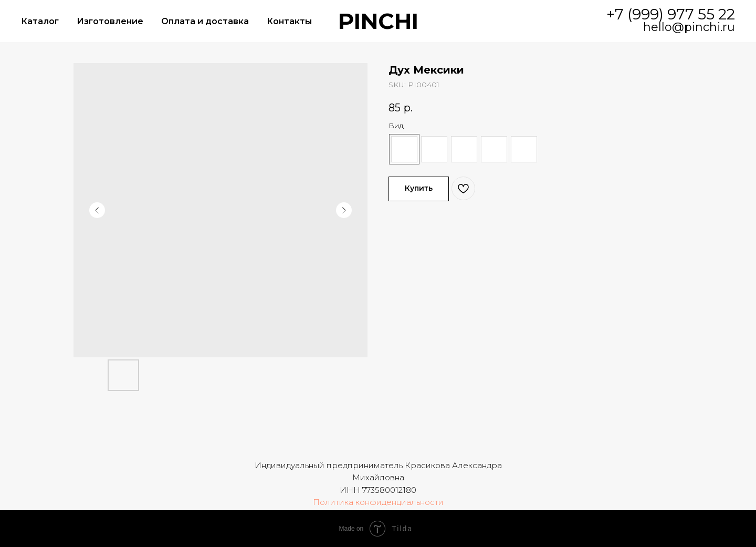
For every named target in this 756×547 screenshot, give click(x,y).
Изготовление (110, 21)
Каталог (40, 21)
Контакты (289, 21)
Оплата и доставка (205, 21)
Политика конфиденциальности (378, 502)
